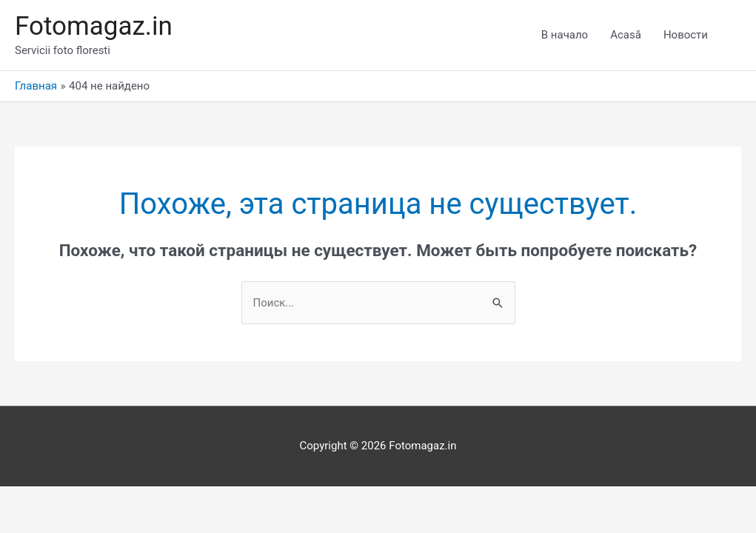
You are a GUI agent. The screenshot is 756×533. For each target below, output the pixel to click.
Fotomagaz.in (94, 26)
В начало (565, 35)
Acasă (626, 35)
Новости (686, 35)
